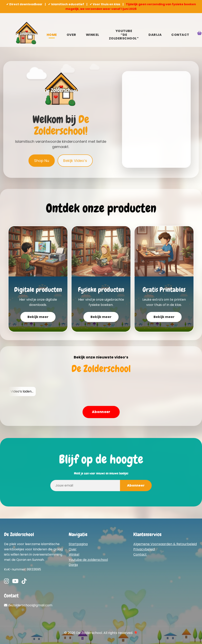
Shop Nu (42, 161)
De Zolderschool (101, 369)
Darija (155, 35)
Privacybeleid (144, 549)
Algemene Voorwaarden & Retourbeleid (165, 544)
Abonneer (101, 412)
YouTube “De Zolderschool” (124, 35)
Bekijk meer (38, 317)
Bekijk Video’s (75, 161)
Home (52, 35)
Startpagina (78, 544)
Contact (180, 35)
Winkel (93, 35)
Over (71, 35)
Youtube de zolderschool (88, 560)
